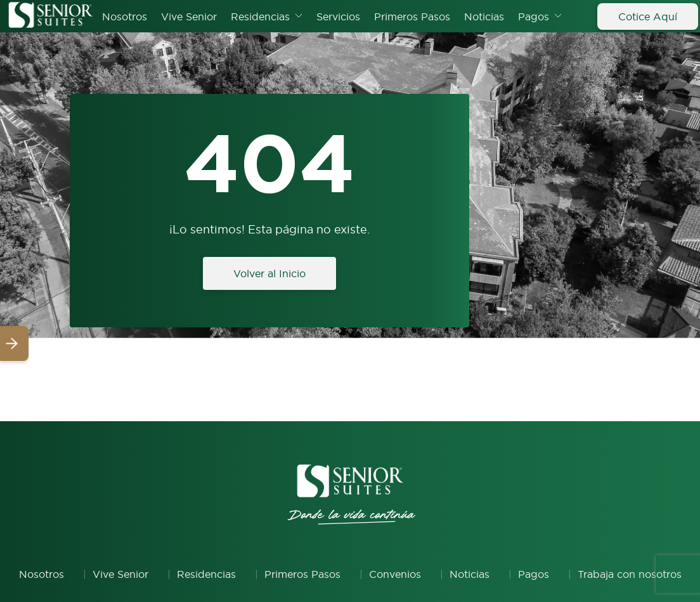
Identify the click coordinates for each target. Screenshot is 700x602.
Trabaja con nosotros (630, 574)
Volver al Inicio (269, 273)
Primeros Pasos (412, 16)
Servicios (338, 16)
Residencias (260, 16)
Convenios (395, 574)
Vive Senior (189, 16)
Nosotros (125, 16)
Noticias (484, 16)
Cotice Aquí (648, 16)
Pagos (534, 16)
